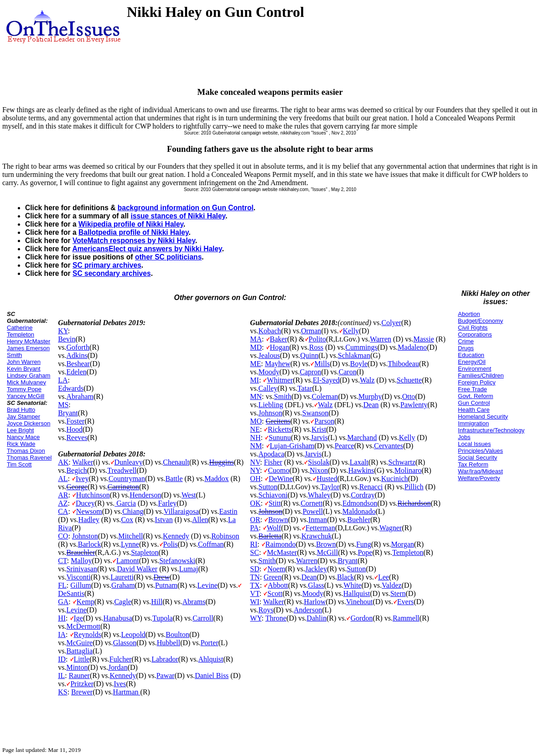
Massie (423, 339)
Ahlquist (210, 659)
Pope (365, 552)
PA (254, 528)
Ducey (85, 503)
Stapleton (145, 552)
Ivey (82, 479)
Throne (276, 618)
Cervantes (389, 446)
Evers (405, 602)
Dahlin (317, 618)
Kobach (270, 331)
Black (345, 577)
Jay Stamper (23, 417)
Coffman (211, 544)
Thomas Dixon (26, 451)
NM (256, 446)
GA (63, 602)
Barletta (270, 536)
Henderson (145, 495)
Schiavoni (273, 495)
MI (254, 380)
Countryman (127, 479)
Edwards (71, 388)
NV (255, 462)
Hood (74, 429)
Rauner (79, 676)
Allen (200, 520)
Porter (210, 643)
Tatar (305, 388)
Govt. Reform (475, 396)
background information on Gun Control (186, 208)
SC (254, 552)
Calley (268, 388)
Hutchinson (93, 495)
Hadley (89, 520)
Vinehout (360, 602)
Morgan (402, 544)
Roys (266, 610)
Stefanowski (177, 561)
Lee (384, 577)
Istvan (164, 520)
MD (256, 347)
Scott (275, 593)
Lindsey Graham (29, 375)
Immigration (473, 423)
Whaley (319, 495)
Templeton (408, 552)
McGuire (79, 643)
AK (63, 462)
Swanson (316, 413)
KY (63, 331)
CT (62, 561)
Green (273, 577)
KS (62, 692)
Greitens (278, 421)
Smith (283, 396)
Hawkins (361, 470)
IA (62, 634)
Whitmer (280, 380)
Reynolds (88, 634)
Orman (311, 331)
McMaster (282, 552)
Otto (409, 396)
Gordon (361, 618)
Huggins (222, 462)
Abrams (194, 602)
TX (255, 585)
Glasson (125, 643)
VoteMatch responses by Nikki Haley (134, 241)
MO (256, 421)
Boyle (359, 364)
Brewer (82, 692)
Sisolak (319, 462)
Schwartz (402, 462)
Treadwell (122, 470)
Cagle (122, 602)
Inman (318, 520)
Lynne (130, 544)
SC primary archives (107, 265)
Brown (278, 520)
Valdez (392, 585)
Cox (127, 520)
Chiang (133, 511)
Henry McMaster (29, 341)
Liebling (271, 405)
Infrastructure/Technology (491, 430)
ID (62, 659)
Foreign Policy (477, 382)
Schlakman (354, 355)
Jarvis (319, 438)
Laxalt (359, 462)
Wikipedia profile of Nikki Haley (131, 224)
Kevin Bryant (24, 369)
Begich (76, 470)
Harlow (315, 602)
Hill (157, 602)
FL (62, 585)
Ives (120, 684)
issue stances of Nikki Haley (178, 216)
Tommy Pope (24, 389)
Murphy (370, 396)
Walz (367, 380)
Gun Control (474, 403)
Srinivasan (82, 569)
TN (255, 577)
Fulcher (121, 659)
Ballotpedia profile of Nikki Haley (133, 232)
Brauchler (80, 552)
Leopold (133, 634)
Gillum (80, 585)
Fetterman (320, 528)
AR (63, 495)
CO (63, 536)
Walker (83, 462)
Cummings (361, 347)
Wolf (274, 528)
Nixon (319, 470)
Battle (174, 479)
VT (255, 593)
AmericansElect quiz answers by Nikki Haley (147, 249)
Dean (371, 405)
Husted (327, 479)
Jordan (118, 667)
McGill (327, 552)
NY (255, 470)
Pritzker (82, 684)
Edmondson (360, 503)
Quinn (309, 355)
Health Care (474, 410)
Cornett (312, 503)
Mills (322, 364)
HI (62, 618)
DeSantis (71, 593)
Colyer (391, 323)
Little (82, 659)
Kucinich (395, 479)
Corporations (475, 334)
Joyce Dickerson (29, 423)
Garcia (125, 503)
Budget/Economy (480, 321)
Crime (466, 341)
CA (63, 511)
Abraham (80, 396)
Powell (312, 511)
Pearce (345, 446)
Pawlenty (414, 405)
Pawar (166, 676)
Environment (475, 369)
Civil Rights (473, 328)
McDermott (83, 626)
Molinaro (408, 470)
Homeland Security (483, 417)
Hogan (280, 347)
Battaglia (79, 651)
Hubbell (169, 643)
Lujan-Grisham (292, 446)
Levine (208, 585)
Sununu (280, 438)
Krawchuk (317, 536)
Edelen (76, 372)
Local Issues (474, 444)
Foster (75, 421)
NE (255, 429)
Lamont (128, 561)
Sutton (268, 487)
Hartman (127, 692)
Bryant (68, 413)
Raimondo (281, 544)
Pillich (414, 487)
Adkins (77, 355)
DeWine (281, 479)
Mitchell (130, 536)
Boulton (177, 634)
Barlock (90, 544)
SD (254, 569)
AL (63, 479)
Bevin (67, 339)
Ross (316, 347)
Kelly (351, 331)
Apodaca (272, 454)
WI (254, 602)
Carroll (203, 618)
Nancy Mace (23, 437)
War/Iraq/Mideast (480, 471)
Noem (276, 569)
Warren (381, 339)
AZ (63, 503)
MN (256, 396)
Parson (324, 421)
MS (63, 405)
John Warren (24, 362)
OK (255, 503)
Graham (123, 585)
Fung (364, 544)
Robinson (225, 536)
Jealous (269, 355)
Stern (398, 593)
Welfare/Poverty (479, 478)
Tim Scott (19, 464)
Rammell (406, 618)
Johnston (85, 536)
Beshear (78, 364)
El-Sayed (326, 380)
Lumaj (189, 569)
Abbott (278, 585)
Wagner (391, 528)
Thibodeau (403, 364)
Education (471, 355)
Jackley (316, 569)
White (352, 585)
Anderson (308, 610)
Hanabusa (117, 618)
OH (255, 479)
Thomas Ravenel (29, 458)
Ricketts (280, 429)
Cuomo (278, 470)
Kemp (86, 602)
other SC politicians (168, 257)
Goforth (78, 347)
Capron (310, 372)
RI (254, 544)
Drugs (466, 348)
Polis (171, 544)
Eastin (228, 511)
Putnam (166, 585)
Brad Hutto (21, 410)
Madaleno (412, 347)
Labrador (165, 659)
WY (256, 618)
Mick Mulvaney (26, 382)
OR (255, 520)
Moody (269, 372)
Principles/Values (480, 451)
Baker (279, 339)
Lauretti (122, 577)
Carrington (123, 487)
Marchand (362, 438)
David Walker (138, 569)
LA (63, 380)
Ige (78, 618)
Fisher (273, 462)
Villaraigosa (181, 511)
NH (255, 438)
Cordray (363, 495)
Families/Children (481, 375)
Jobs (464, 437)
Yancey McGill (26, 396)
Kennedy (176, 536)
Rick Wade (21, 444)
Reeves (77, 438)
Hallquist (357, 593)
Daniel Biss (212, 676)
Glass (316, 585)
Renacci (371, 487)
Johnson (270, 413)
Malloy (81, 561)
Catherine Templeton (21, 331)
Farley (167, 503)
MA (256, 339)
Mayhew (278, 364)
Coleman (325, 396)
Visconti (78, 577)
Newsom (89, 511)
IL (61, 676)
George (77, 487)
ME (255, 364)
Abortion (469, 314)
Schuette (409, 380)
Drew (161, 577)
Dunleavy (129, 462)
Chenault (176, 462)
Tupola (163, 618)
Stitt (275, 503)
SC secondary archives (112, 273)
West (189, 495)
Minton (77, 667)
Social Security (478, 458)
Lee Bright (20, 430)
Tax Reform (473, 464)
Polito (317, 339)
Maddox (216, 479)
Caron (348, 372)
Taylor (330, 487)
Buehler (359, 520)
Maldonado (359, 511)
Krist (319, 429)
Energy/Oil (472, 362)
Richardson (414, 503)
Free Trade (472, 389)
